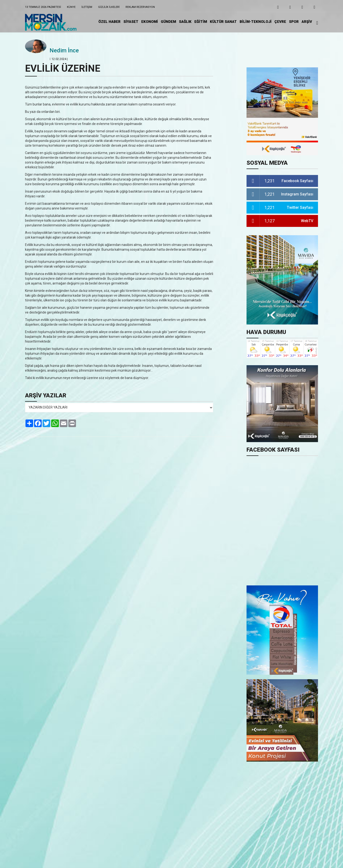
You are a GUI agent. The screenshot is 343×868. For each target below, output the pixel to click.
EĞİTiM (201, 22)
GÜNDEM (168, 22)
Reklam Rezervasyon (140, 7)
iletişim (87, 7)
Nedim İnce (64, 50)
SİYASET (131, 22)
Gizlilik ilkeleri (109, 7)
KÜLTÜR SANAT (223, 22)
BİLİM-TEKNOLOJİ (256, 22)
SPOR (294, 22)
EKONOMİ (150, 22)
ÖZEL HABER (109, 22)
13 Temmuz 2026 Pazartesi (43, 7)
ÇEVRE (280, 22)
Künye (71, 7)
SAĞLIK (185, 22)
